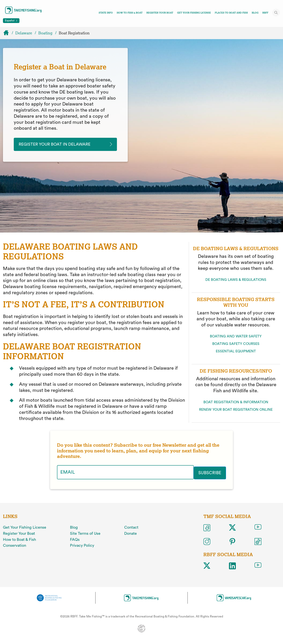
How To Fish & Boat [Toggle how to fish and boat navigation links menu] (130, 13)
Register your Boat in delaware (60, 145)
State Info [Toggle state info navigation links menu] (106, 13)
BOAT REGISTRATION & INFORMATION (236, 403)
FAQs (75, 539)
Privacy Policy (82, 546)
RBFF (265, 13)
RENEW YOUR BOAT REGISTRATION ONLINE (236, 410)
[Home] (8, 33)
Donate (130, 533)
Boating (45, 33)
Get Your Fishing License (194, 13)
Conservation (15, 546)
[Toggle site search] (276, 13)
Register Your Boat (160, 13)
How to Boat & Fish (19, 539)
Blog (255, 13)
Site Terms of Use (85, 533)
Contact (131, 527)
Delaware (24, 33)
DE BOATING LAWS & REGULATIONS (236, 280)
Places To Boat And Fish (231, 13)
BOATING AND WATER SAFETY (236, 337)
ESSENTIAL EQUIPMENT (236, 352)
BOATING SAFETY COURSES (236, 344)
